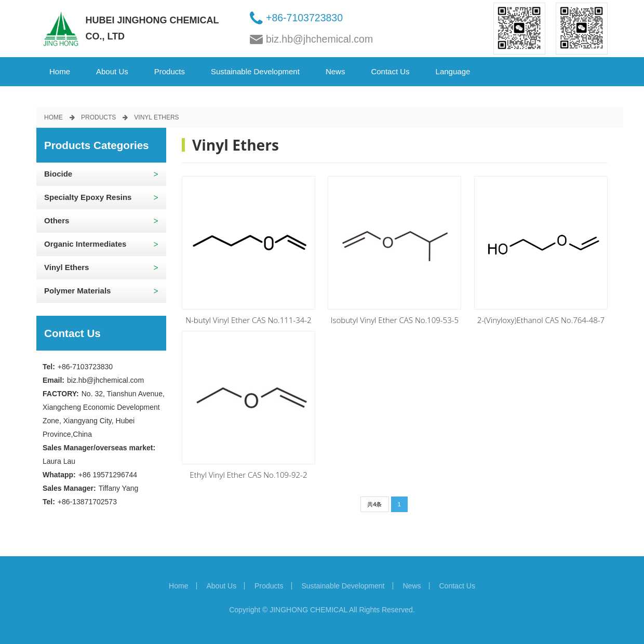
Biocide (58, 174)
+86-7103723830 (304, 18)
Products (170, 71)
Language (453, 71)
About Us (112, 71)
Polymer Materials (77, 291)
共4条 (374, 504)
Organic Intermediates (85, 244)
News (336, 71)
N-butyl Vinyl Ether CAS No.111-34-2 (248, 320)
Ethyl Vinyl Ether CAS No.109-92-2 (248, 475)
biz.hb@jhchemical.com (319, 39)
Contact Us (390, 71)
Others (57, 220)
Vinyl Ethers (156, 117)
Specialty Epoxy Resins (88, 197)
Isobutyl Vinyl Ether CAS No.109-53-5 (395, 320)
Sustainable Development (255, 71)
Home (60, 71)
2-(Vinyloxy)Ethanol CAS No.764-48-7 (541, 320)
